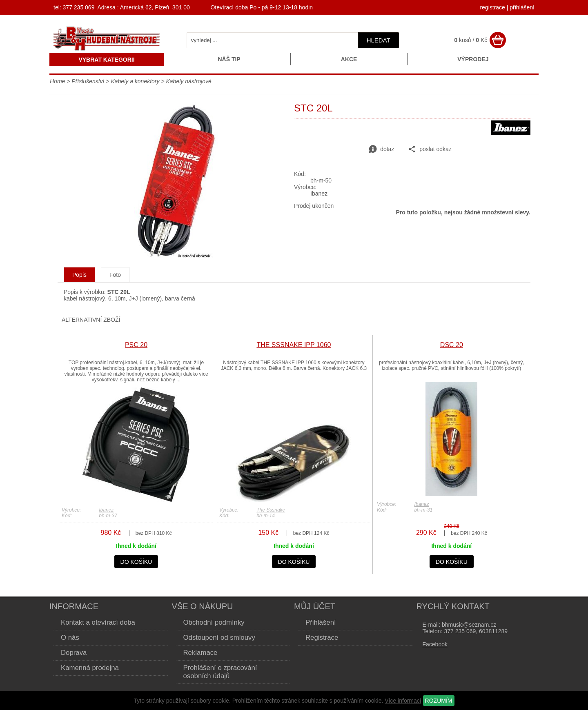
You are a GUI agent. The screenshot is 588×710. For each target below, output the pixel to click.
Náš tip (229, 59)
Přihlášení (321, 622)
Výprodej (473, 59)
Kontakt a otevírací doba (98, 622)
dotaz (381, 149)
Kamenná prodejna (90, 668)
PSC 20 (136, 345)
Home (57, 81)
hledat (379, 40)
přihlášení (522, 7)
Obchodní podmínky (214, 622)
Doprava (74, 653)
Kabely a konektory (135, 81)
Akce (349, 59)
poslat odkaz (430, 149)
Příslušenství (89, 81)
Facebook (435, 644)
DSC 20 (452, 345)
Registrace (322, 638)
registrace (492, 7)
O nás (70, 638)
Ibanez (106, 510)
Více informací (403, 701)
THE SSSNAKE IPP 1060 (294, 345)
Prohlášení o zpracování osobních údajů (220, 672)
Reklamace (200, 653)
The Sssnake (271, 510)
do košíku (136, 562)
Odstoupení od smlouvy (219, 638)
